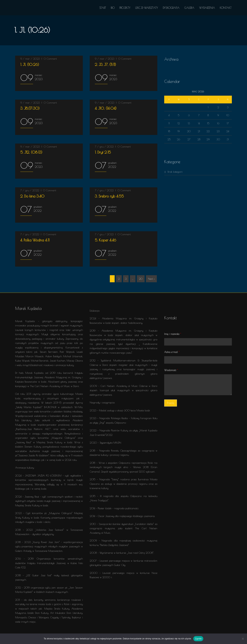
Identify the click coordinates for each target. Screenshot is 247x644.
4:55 (109, 196)
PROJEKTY (125, 8)
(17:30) (30, 108)
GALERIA (189, 8)
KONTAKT (226, 8)
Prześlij (171, 403)
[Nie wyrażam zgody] (243, 639)
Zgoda (198, 639)
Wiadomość (171, 370)
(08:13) (31, 152)
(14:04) (106, 108)
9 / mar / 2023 (30, 59)
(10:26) (30, 64)
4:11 (35, 240)
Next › (151, 279)
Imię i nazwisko (173, 334)
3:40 (32, 196)
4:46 (106, 240)
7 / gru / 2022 (104, 147)
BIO (113, 8)
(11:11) (105, 64)
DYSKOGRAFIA (171, 8)
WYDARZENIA (207, 8)
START (103, 8)
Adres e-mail (172, 352)
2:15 (103, 152)
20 (141, 279)
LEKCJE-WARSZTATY (147, 8)
